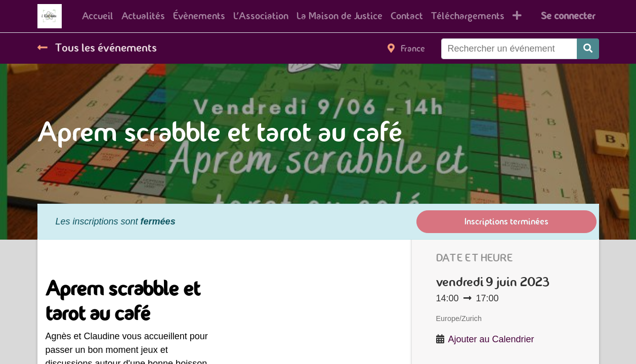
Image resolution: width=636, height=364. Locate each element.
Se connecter (568, 16)
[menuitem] (98, 16)
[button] (517, 16)
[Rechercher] (588, 49)
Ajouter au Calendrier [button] (491, 339)
